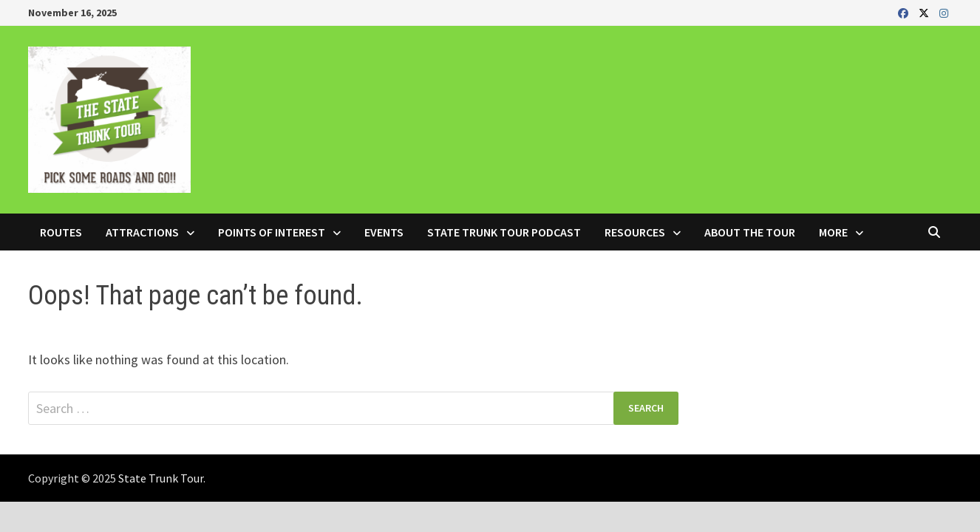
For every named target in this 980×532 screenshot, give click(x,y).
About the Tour (750, 232)
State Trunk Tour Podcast (504, 232)
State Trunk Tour (161, 478)
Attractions (142, 232)
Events (384, 232)
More (833, 232)
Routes (61, 232)
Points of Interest (272, 232)
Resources (635, 232)
